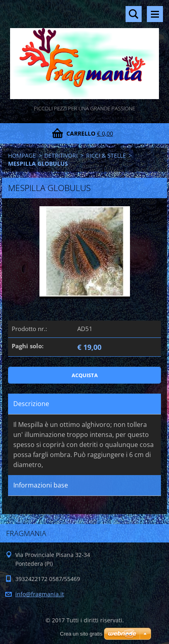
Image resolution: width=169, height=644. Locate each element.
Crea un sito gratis (81, 634)
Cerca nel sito (134, 14)
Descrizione (31, 404)
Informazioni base (41, 485)
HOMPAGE (22, 155)
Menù (155, 14)
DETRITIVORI (61, 155)
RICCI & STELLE (106, 155)
